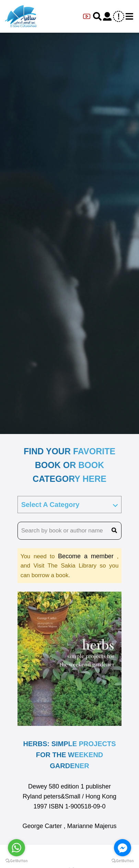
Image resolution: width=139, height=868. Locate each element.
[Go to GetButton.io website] (16, 861)
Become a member (88, 556)
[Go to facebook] (123, 848)
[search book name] (70, 531)
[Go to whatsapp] (16, 848)
